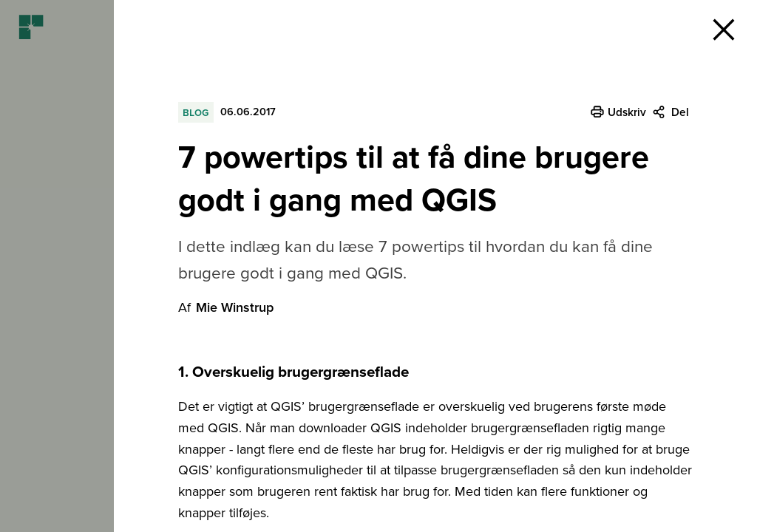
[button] (724, 30)
